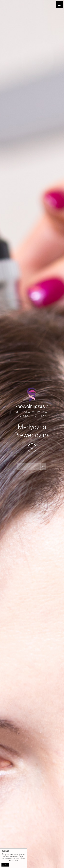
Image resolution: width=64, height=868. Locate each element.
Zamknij (5, 865)
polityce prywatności (17, 859)
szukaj (44, 467)
